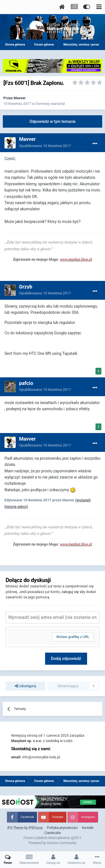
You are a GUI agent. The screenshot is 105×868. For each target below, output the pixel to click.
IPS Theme (15, 828)
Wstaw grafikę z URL (73, 637)
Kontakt (88, 828)
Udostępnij (25, 686)
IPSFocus (36, 828)
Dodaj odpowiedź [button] (66, 659)
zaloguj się (70, 592)
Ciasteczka (53, 833)
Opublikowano (45, 146)
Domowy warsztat (50, 104)
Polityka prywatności (62, 828)
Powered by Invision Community (53, 843)
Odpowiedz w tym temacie (53, 121)
